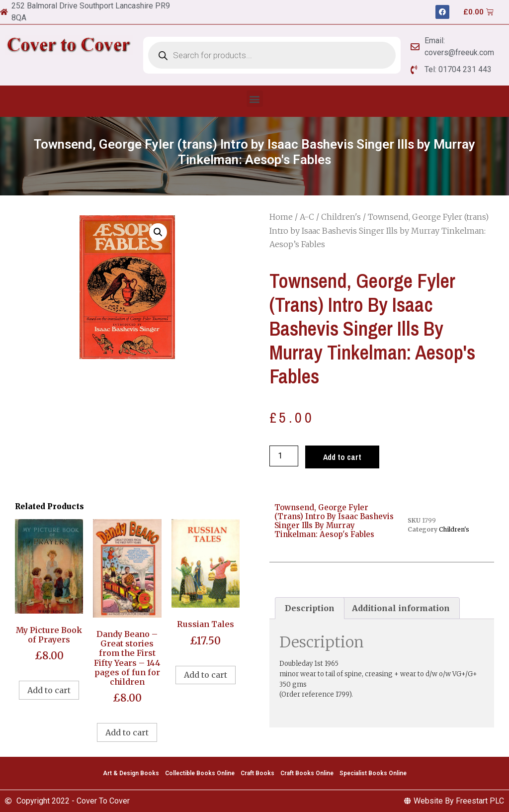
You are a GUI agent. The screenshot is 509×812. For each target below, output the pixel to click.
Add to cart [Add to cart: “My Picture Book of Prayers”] (49, 690)
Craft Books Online (307, 773)
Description (310, 608)
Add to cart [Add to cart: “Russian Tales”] (206, 675)
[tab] (310, 608)
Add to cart (342, 457)
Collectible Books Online (200, 773)
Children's (341, 217)
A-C (307, 217)
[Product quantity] (284, 456)
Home (281, 217)
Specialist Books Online (373, 773)
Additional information (401, 608)
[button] (255, 99)
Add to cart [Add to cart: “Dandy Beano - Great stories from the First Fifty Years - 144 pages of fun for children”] (127, 732)
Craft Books (257, 773)
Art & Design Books (131, 773)
